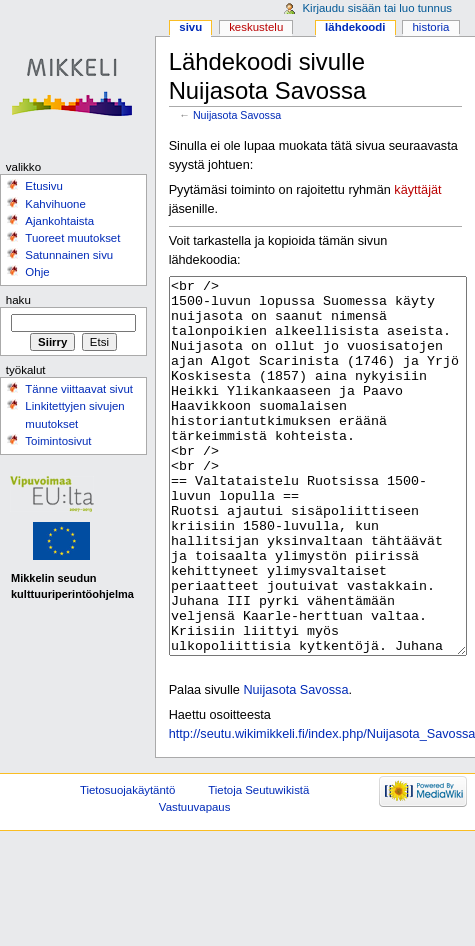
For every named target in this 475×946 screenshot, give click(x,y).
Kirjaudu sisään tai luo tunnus (377, 8)
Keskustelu (256, 27)
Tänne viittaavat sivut (79, 389)
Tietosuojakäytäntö (127, 865)
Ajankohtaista (59, 221)
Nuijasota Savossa (237, 115)
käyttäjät (417, 190)
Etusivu (44, 186)
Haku (18, 300)
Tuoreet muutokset (72, 238)
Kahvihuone (55, 204)
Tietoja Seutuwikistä (258, 865)
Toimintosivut (58, 441)
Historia (431, 27)
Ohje (37, 272)
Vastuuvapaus (195, 882)
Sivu (190, 27)
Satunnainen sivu (69, 255)
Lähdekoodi (355, 27)
